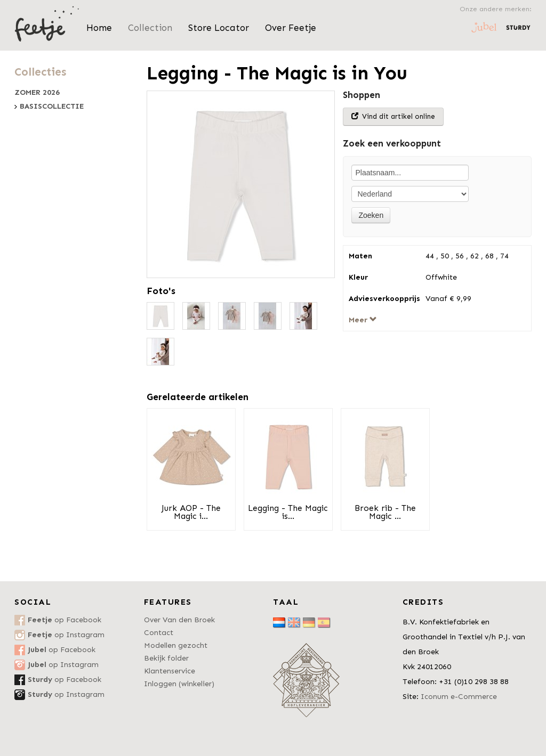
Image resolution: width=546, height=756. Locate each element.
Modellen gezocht (176, 645)
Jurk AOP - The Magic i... (191, 512)
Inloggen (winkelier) (179, 684)
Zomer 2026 (37, 93)
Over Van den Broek (179, 620)
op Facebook (65, 620)
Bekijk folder (166, 658)
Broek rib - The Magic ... (385, 512)
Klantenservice (170, 671)
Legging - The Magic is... (288, 512)
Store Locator (219, 28)
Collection (150, 28)
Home (99, 28)
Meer (363, 320)
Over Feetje (291, 28)
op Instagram (66, 635)
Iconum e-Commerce (459, 697)
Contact (159, 633)
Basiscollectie (52, 107)
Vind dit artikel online (393, 116)
